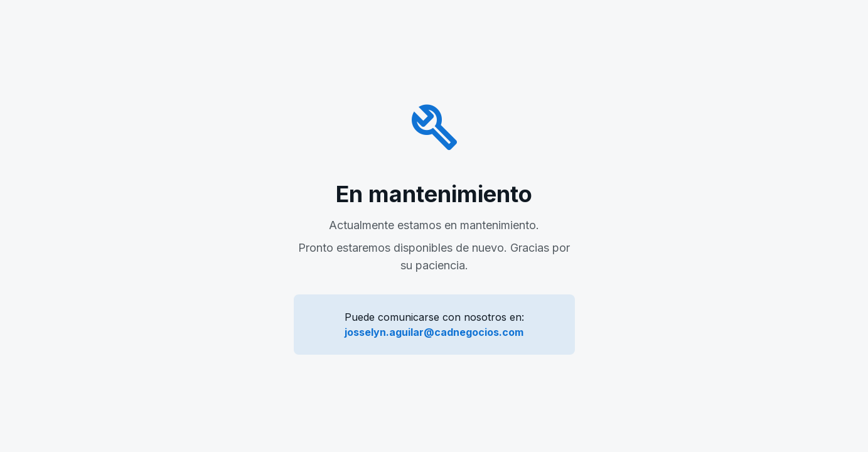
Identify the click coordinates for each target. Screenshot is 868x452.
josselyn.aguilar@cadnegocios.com (434, 332)
